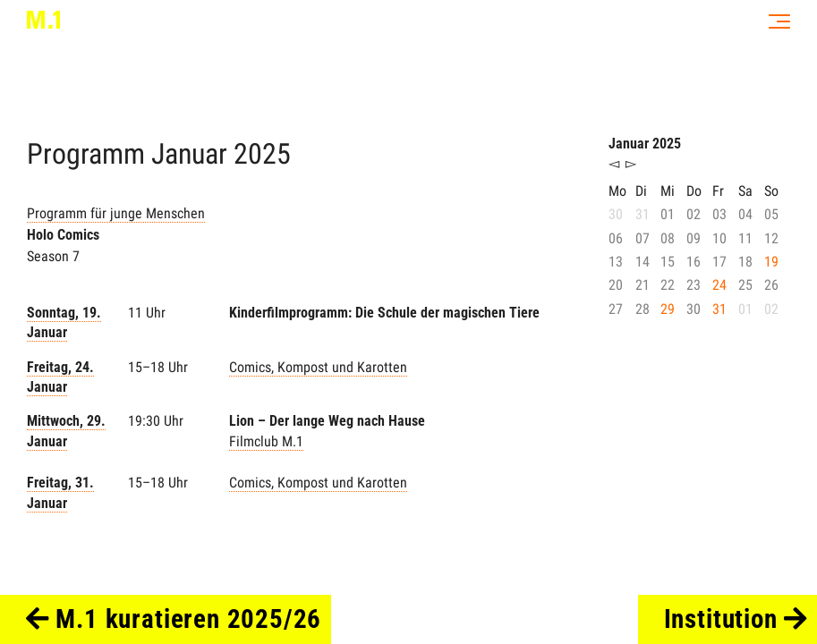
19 (771, 262)
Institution (736, 619)
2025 (262, 154)
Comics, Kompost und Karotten (318, 367)
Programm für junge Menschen (116, 213)
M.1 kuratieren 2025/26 (174, 619)
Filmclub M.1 (266, 441)
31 (719, 309)
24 (719, 285)
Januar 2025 (645, 144)
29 (668, 309)
